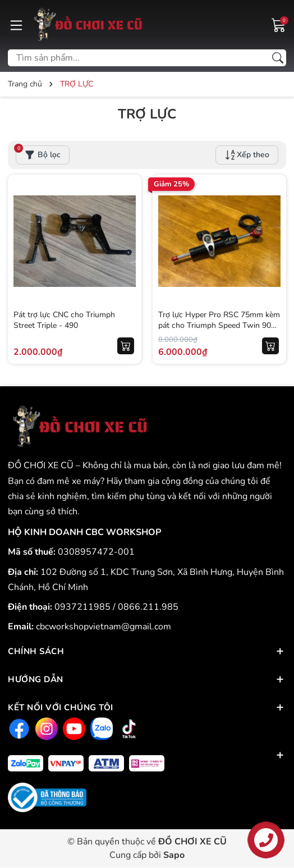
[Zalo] (100, 728)
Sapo (174, 855)
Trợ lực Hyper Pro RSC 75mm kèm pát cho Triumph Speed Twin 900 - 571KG (219, 326)
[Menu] (16, 25)
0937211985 (84, 607)
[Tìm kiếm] (278, 58)
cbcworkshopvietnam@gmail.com (104, 627)
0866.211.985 (148, 607)
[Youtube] (73, 728)
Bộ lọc (38, 153)
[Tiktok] (128, 728)
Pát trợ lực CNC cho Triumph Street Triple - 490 (64, 320)
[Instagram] (45, 728)
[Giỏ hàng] (279, 24)
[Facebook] (18, 728)
